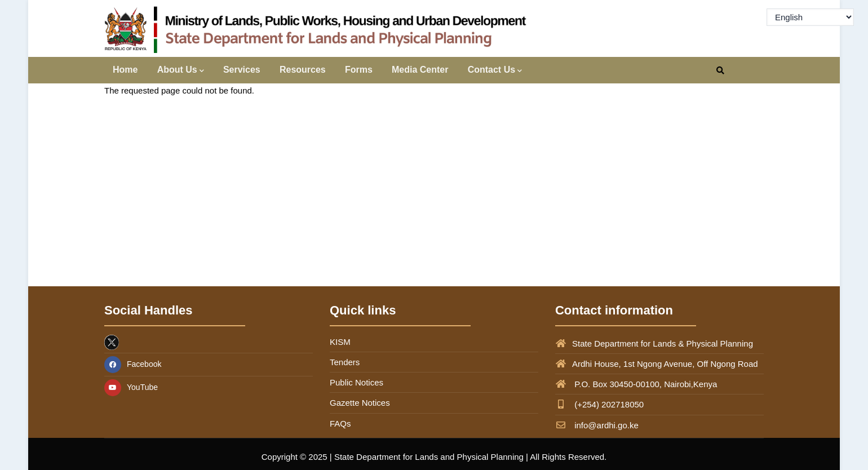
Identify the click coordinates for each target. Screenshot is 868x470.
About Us (181, 71)
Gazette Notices (360, 403)
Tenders (345, 362)
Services (242, 70)
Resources (303, 70)
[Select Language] (810, 17)
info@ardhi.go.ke (597, 425)
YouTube (131, 387)
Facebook (133, 364)
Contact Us (495, 71)
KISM (340, 342)
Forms (359, 70)
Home (125, 70)
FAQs (340, 424)
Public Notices (356, 382)
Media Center (420, 70)
